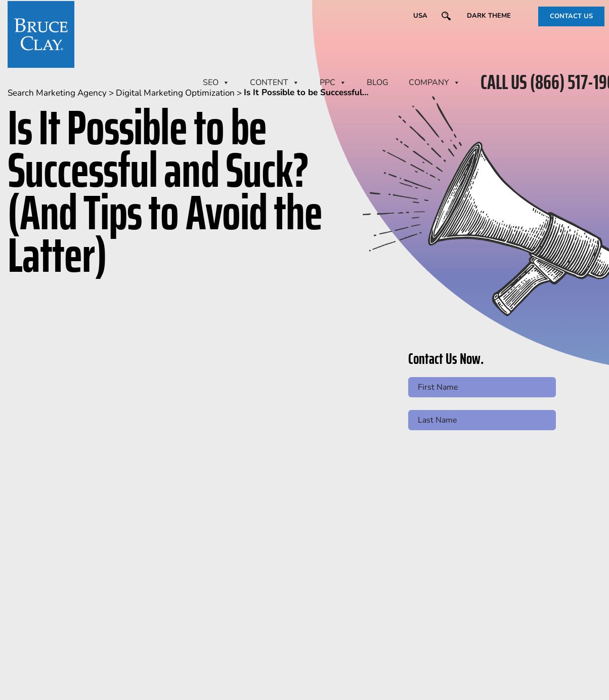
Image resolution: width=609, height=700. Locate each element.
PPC (333, 83)
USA (420, 16)
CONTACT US (571, 16)
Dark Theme (489, 16)
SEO (216, 83)
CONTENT (275, 83)
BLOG (378, 83)
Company (434, 83)
